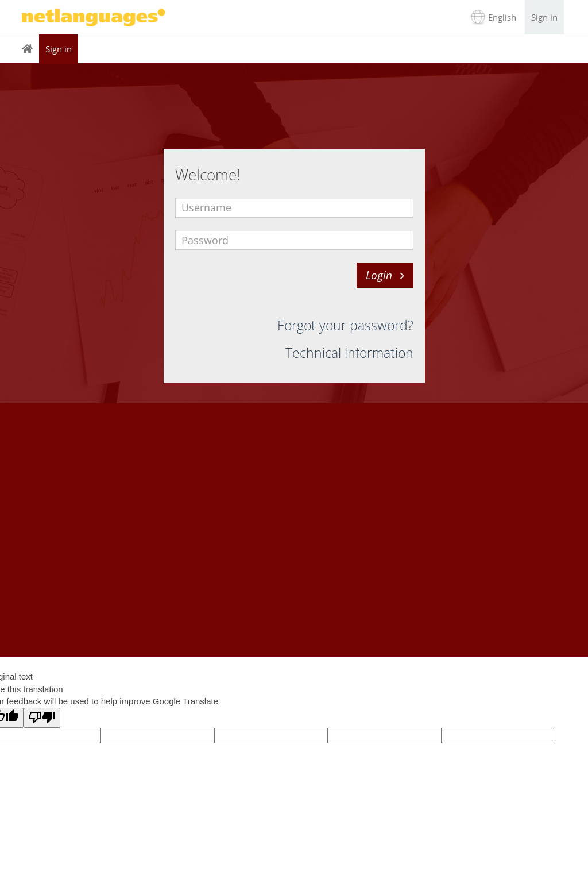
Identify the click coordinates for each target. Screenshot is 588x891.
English (502, 17)
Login (379, 275)
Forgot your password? (345, 325)
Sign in (544, 17)
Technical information (349, 353)
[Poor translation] (42, 718)
